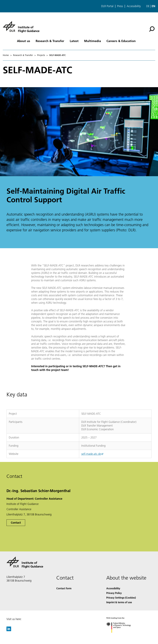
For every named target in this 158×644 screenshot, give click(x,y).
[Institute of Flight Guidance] (21, 26)
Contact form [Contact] (64, 588)
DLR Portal (107, 6)
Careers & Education (121, 41)
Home (6, 55)
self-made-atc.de (91, 454)
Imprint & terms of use (119, 602)
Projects (41, 55)
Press (120, 6)
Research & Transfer (50, 41)
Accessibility (134, 6)
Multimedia (93, 41)
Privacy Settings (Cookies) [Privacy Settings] (121, 598)
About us (24, 41)
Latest (74, 41)
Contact (16, 523)
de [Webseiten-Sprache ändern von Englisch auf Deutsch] (148, 6)
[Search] (152, 29)
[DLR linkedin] (9, 630)
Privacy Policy (114, 593)
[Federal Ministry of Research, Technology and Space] (121, 635)
